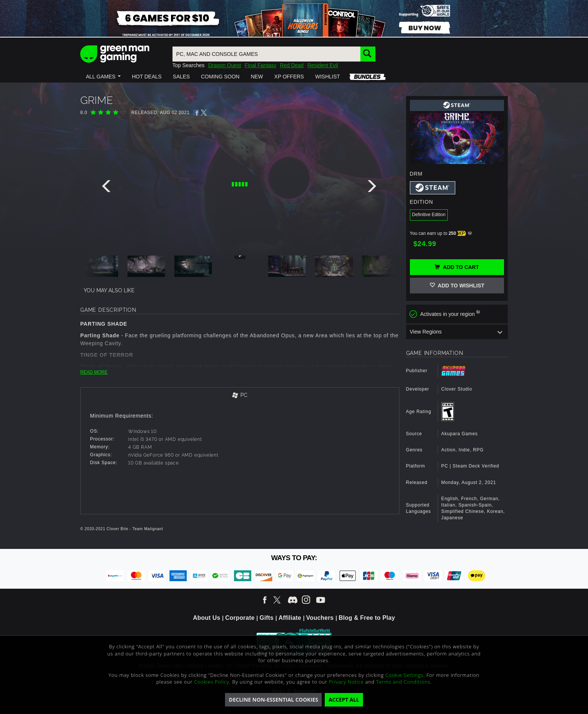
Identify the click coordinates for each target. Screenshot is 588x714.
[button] (103, 77)
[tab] (240, 396)
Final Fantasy (261, 65)
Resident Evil (323, 65)
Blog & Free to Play (367, 618)
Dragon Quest (224, 65)
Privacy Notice (346, 682)
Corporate (240, 618)
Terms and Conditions (403, 682)
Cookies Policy (212, 682)
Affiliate (290, 618)
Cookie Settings (404, 675)
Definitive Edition (429, 215)
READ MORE (94, 372)
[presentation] (108, 188)
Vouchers (320, 618)
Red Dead (292, 65)
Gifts (266, 618)
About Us (207, 618)
